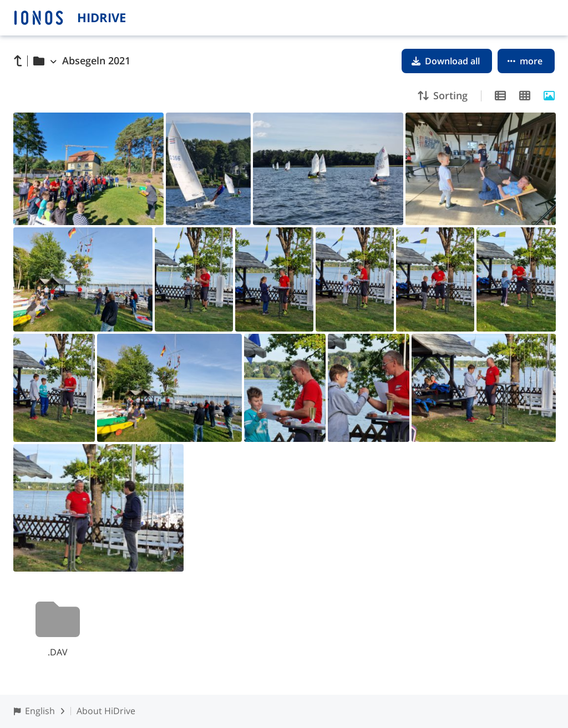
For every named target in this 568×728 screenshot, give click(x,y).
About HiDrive (106, 711)
